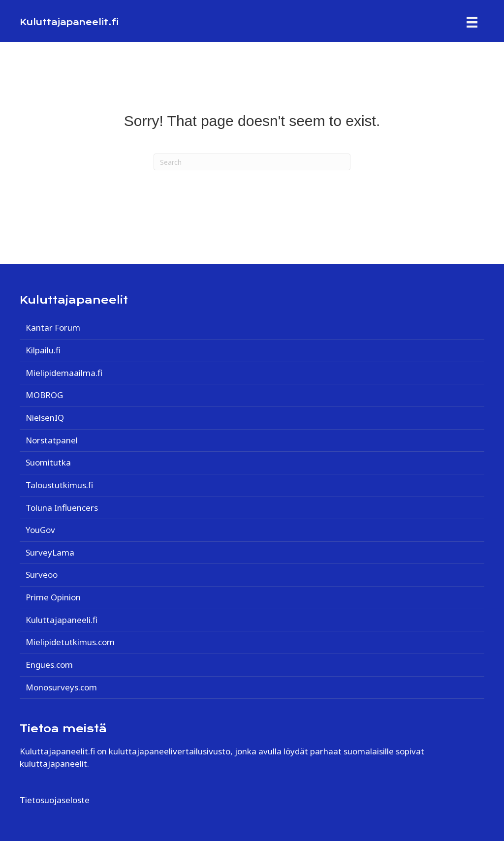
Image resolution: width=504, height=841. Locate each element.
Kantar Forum (53, 327)
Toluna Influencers (62, 508)
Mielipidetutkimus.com (70, 642)
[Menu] (472, 22)
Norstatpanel (52, 440)
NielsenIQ (45, 418)
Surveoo (42, 575)
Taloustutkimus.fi (59, 485)
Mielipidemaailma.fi (64, 373)
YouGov (40, 530)
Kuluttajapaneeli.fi (62, 620)
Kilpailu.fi (43, 350)
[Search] (252, 162)
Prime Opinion (53, 597)
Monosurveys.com (61, 687)
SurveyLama (50, 552)
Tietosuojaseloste (55, 800)
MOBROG (44, 395)
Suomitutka (48, 462)
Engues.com (49, 665)
